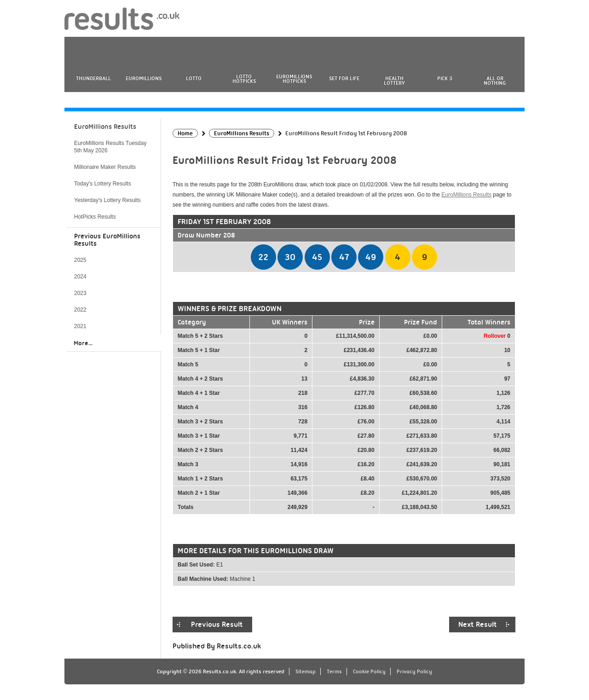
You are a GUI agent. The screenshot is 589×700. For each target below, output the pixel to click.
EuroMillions (144, 78)
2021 (80, 326)
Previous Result (217, 625)
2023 (80, 293)
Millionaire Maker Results (105, 167)
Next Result (478, 625)
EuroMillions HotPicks (294, 79)
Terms (334, 671)
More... (83, 343)
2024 (80, 277)
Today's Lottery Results (103, 184)
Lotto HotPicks (244, 79)
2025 (80, 260)
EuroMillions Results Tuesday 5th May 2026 (110, 147)
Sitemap (306, 671)
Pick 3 (445, 78)
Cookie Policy (369, 671)
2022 (80, 310)
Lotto (194, 78)
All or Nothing (495, 81)
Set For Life (344, 78)
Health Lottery (394, 81)
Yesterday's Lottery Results (107, 200)
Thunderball (93, 78)
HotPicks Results (95, 217)
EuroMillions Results (466, 195)
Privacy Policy (414, 671)
